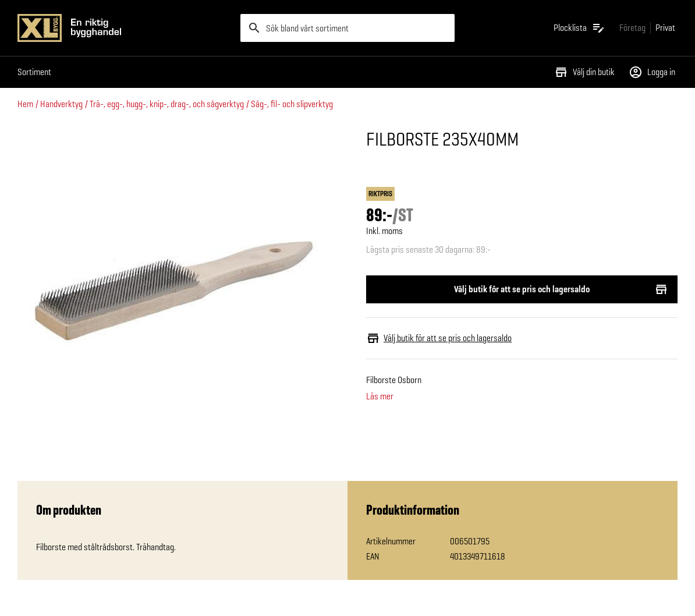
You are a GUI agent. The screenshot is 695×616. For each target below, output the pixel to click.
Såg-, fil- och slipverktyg (292, 104)
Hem (25, 104)
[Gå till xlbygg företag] (632, 28)
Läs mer (380, 396)
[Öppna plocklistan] (579, 28)
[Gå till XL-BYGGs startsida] (124, 28)
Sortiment (34, 72)
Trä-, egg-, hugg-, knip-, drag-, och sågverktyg (167, 104)
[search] (347, 28)
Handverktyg (61, 104)
